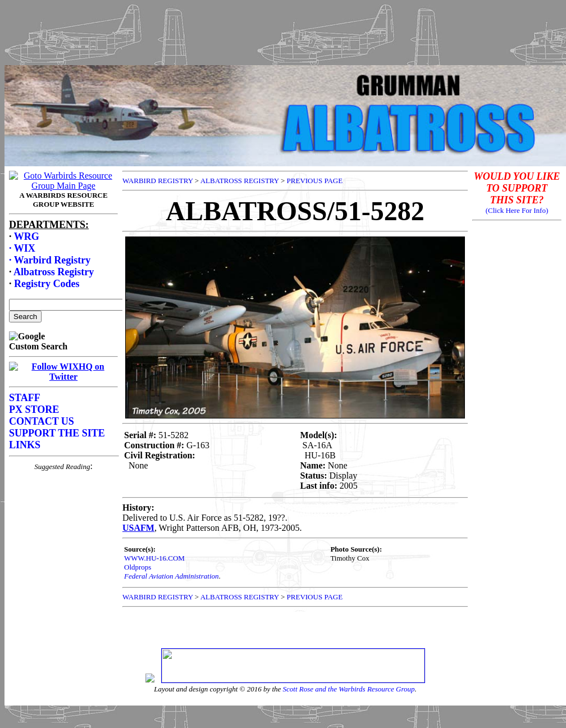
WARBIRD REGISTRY (158, 181)
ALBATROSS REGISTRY (240, 181)
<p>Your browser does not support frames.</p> (63, 405)
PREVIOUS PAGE (315, 181)
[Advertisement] (283, 30)
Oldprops (138, 567)
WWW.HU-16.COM (154, 558)
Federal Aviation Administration (172, 576)
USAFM (138, 528)
